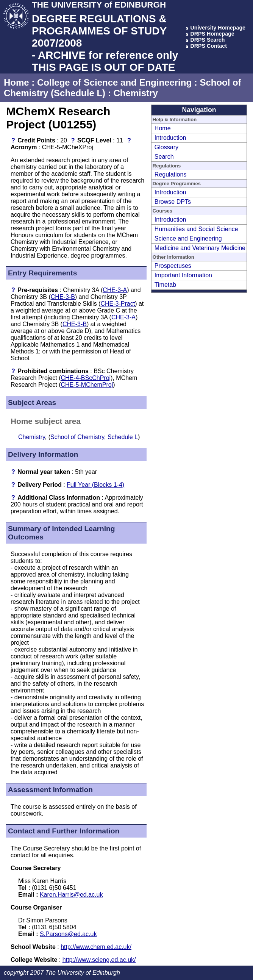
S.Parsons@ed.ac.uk (68, 934)
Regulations (171, 174)
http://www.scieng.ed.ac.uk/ (99, 960)
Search (164, 157)
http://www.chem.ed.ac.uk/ (96, 947)
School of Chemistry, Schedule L (94, 437)
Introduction (170, 138)
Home (16, 82)
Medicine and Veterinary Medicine (200, 248)
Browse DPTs (173, 202)
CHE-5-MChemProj (87, 385)
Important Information (183, 275)
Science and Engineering (188, 238)
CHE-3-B (63, 297)
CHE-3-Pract (118, 304)
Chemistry (135, 93)
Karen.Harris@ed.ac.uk (71, 895)
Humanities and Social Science (196, 229)
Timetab (165, 285)
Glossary (166, 147)
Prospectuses (173, 266)
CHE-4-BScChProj (86, 378)
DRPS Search (207, 40)
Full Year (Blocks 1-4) (95, 485)
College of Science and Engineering (114, 82)
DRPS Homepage (212, 34)
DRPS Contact (208, 46)
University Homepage (218, 28)
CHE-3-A (115, 290)
